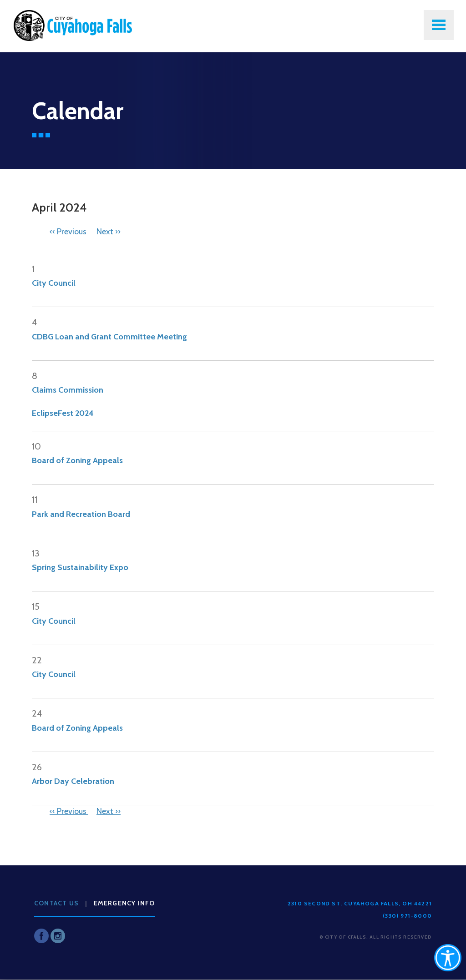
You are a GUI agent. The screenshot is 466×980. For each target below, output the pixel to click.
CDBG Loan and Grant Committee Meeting (109, 337)
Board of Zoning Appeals (77, 460)
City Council (54, 283)
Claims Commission (68, 390)
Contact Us (56, 903)
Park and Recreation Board (81, 514)
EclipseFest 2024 (63, 413)
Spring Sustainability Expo (80, 567)
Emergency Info (124, 903)
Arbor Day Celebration (73, 781)
